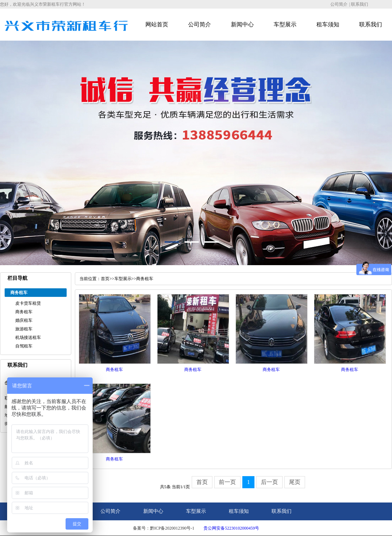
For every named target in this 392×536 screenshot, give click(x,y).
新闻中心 (242, 24)
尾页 (295, 482)
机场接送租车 (28, 337)
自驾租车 (24, 346)
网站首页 (157, 24)
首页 (105, 279)
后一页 (269, 482)
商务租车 (24, 312)
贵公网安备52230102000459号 (231, 528)
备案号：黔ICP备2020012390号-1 (164, 528)
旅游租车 (24, 329)
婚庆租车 (24, 320)
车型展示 (285, 24)
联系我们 (360, 4)
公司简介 (339, 4)
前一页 (227, 482)
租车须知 (328, 24)
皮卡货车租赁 (28, 303)
